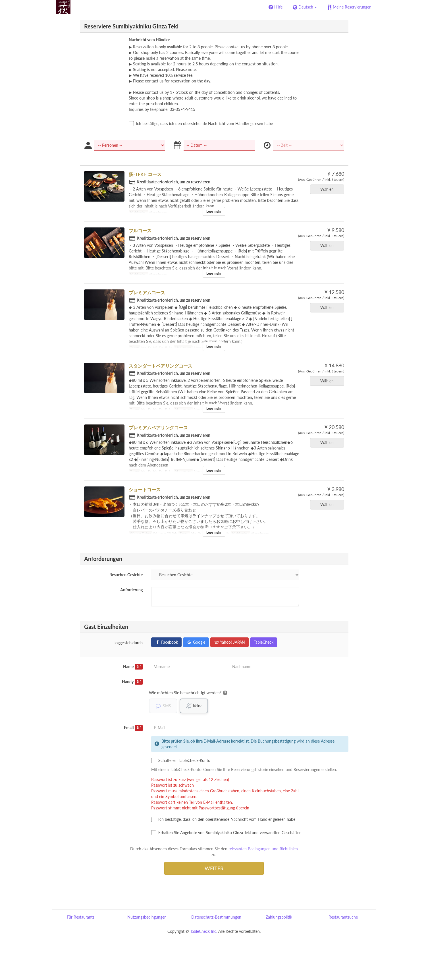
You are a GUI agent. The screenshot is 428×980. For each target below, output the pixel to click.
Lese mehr (214, 211)
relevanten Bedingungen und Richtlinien (263, 849)
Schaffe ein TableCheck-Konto (181, 761)
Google (196, 642)
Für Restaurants (81, 917)
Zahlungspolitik (279, 917)
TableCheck (264, 642)
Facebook (166, 642)
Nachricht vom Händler (149, 40)
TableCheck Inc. (204, 932)
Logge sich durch (128, 643)
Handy (132, 682)
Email (133, 728)
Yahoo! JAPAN (229, 642)
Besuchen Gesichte (126, 575)
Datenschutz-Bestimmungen (216, 917)
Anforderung (131, 590)
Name (133, 667)
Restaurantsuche (343, 917)
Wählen (329, 189)
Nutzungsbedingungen (147, 917)
